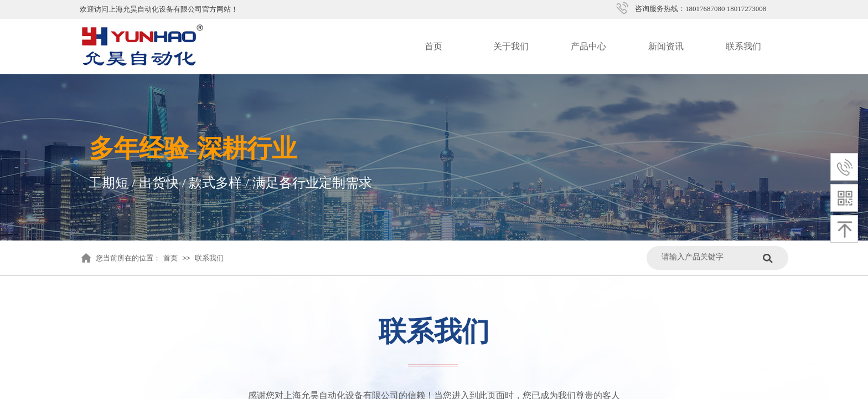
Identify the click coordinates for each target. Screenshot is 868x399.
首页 (433, 46)
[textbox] (709, 257)
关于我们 (511, 46)
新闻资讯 (666, 46)
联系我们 (743, 46)
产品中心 (588, 46)
